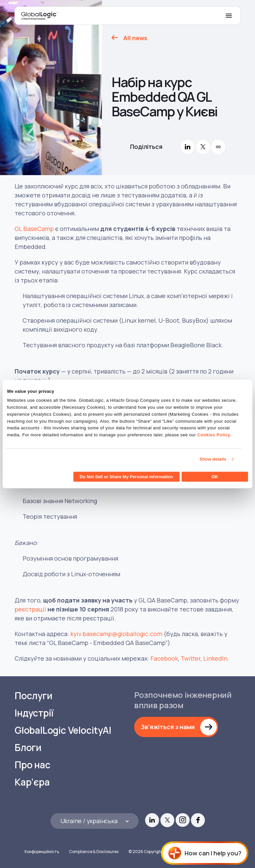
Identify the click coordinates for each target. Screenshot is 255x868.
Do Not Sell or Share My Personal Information (126, 476)
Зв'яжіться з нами (168, 727)
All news (135, 38)
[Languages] (94, 821)
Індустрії (34, 713)
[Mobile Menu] (229, 16)
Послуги (34, 696)
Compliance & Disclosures (94, 852)
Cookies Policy (214, 435)
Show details (213, 459)
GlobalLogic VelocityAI (63, 730)
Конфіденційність (42, 852)
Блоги (28, 748)
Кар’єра (32, 782)
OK (215, 476)
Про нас (33, 765)
